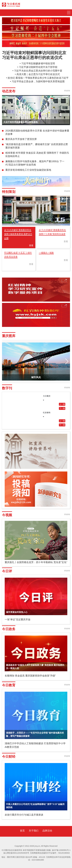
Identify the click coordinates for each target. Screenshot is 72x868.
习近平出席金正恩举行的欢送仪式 (32, 58)
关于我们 (34, 831)
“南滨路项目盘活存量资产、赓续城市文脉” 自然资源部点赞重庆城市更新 (37, 146)
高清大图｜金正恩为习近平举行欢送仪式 (38, 74)
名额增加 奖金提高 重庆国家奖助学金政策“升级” (30, 676)
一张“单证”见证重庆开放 (18, 620)
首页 (22, 831)
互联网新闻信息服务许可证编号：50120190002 (50, 853)
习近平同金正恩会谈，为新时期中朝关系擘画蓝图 (38, 81)
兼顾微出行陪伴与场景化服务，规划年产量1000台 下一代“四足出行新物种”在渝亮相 (35, 163)
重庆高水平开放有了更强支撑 (21, 139)
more (67, 90)
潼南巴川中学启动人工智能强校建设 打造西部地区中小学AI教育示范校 (35, 745)
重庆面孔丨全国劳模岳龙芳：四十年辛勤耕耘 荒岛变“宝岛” (36, 562)
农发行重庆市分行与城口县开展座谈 (24, 815)
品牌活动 (47, 831)
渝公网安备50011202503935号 (16, 853)
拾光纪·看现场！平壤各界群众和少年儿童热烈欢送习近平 (38, 78)
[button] (52, 98)
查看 (31, 245)
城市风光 (36, 377)
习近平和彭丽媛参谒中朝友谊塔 (38, 63)
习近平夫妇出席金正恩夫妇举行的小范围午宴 (38, 71)
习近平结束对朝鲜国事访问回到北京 (34, 53)
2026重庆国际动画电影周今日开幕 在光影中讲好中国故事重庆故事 (37, 132)
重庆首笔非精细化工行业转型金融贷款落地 (28, 170)
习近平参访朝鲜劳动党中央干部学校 (38, 67)
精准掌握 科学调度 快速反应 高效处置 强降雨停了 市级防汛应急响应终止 (37, 155)
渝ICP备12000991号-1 (61, 850)
